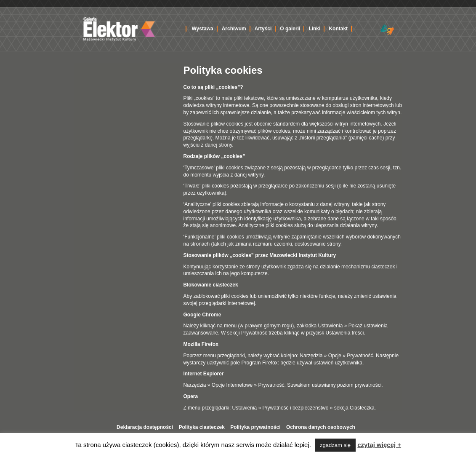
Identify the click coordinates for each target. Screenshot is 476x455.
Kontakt (338, 29)
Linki (314, 29)
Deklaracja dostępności (145, 427)
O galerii (290, 29)
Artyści (263, 29)
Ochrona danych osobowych (321, 427)
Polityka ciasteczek (201, 427)
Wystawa (203, 29)
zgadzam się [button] (335, 445)
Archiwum (234, 29)
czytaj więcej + (379, 445)
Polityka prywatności (255, 427)
